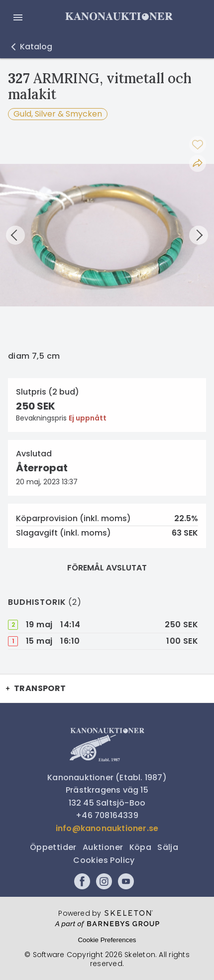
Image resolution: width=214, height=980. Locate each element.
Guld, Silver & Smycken (58, 114)
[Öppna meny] (18, 17)
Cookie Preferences (107, 940)
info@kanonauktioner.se (107, 828)
